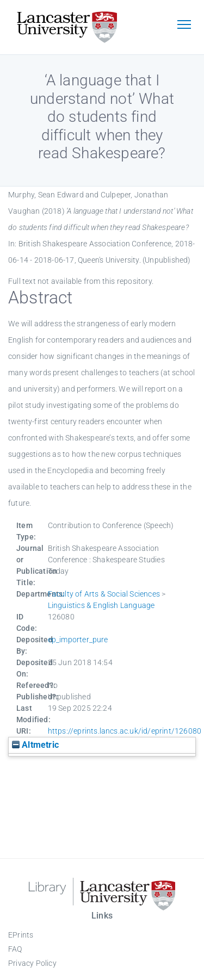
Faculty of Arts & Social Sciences (104, 594)
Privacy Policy (32, 963)
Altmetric (35, 745)
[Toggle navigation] (184, 26)
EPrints (21, 935)
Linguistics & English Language (101, 605)
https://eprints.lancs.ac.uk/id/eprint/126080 (125, 731)
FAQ (15, 949)
